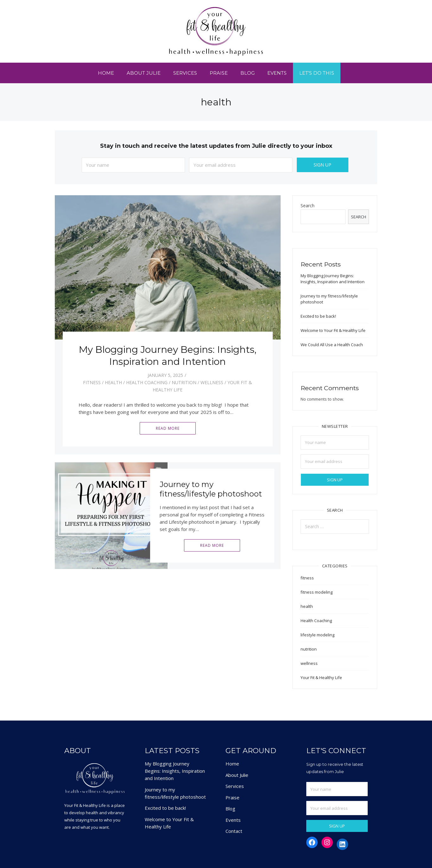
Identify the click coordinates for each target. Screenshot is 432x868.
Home (106, 73)
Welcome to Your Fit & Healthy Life (333, 330)
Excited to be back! (318, 316)
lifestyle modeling (318, 635)
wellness (212, 382)
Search (308, 206)
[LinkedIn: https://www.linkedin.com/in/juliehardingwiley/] (342, 844)
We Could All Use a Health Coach (332, 345)
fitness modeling (317, 592)
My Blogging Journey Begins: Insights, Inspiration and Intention (168, 356)
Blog (248, 73)
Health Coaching (147, 382)
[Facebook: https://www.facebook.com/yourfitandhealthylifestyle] (312, 842)
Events (277, 73)
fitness (92, 382)
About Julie (144, 73)
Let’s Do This (317, 73)
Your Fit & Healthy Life (321, 678)
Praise (219, 73)
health (113, 382)
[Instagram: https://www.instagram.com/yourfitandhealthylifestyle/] (327, 842)
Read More (168, 428)
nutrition (184, 382)
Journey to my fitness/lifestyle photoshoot (211, 489)
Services (185, 73)
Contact (234, 831)
